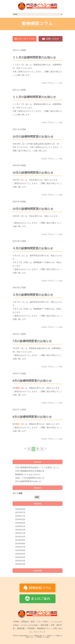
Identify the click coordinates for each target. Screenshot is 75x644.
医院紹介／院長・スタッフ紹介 (35, 622)
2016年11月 (20, 516)
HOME (16, 622)
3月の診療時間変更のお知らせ (28, 481)
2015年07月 (20, 547)
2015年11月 (20, 533)
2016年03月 (20, 519)
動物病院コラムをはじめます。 (29, 474)
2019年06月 (20, 509)
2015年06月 (20, 550)
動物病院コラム (44, 628)
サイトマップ (40, 632)
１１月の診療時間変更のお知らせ (34, 57)
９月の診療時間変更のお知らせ (33, 248)
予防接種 (31, 628)
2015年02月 (20, 564)
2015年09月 (20, 540)
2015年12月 (20, 530)
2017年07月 (20, 512)
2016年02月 (20, 523)
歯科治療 (44, 625)
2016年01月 (20, 526)
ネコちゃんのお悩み (30, 625)
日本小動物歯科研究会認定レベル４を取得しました (37, 467)
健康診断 (21, 628)
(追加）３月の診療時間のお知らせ (30, 478)
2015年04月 (20, 557)
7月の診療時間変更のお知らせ (32, 341)
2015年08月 (20, 544)
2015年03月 (20, 561)
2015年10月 (20, 537)
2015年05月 (20, 554)
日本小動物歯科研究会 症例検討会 (30, 471)
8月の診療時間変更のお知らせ (32, 381)
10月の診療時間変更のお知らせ (33, 137)
